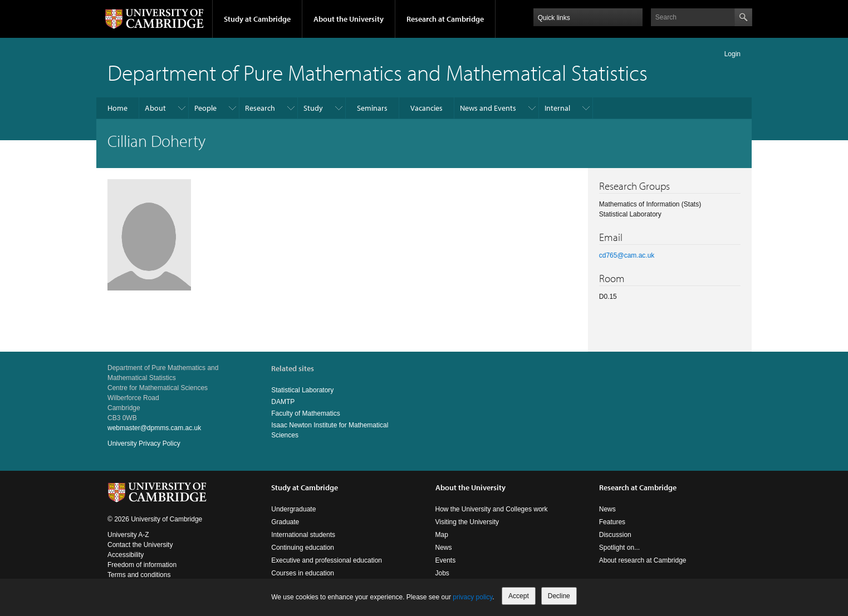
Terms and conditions (139, 575)
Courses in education (303, 573)
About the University (349, 19)
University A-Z (128, 535)
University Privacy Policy (144, 443)
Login (732, 54)
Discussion (615, 535)
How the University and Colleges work (492, 509)
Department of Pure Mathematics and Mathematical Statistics (378, 72)
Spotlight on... (619, 548)
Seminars (372, 108)
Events (446, 560)
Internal (557, 108)
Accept (519, 596)
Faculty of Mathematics (305, 413)
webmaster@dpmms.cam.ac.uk (154, 428)
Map (442, 535)
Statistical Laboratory (302, 390)
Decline (559, 596)
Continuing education (303, 548)
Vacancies (427, 108)
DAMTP (283, 402)
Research (260, 108)
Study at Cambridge (257, 19)
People (205, 108)
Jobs (442, 573)
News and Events (488, 108)
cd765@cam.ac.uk (627, 255)
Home (117, 108)
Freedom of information (142, 565)
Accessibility (126, 555)
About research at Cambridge (643, 560)
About (155, 108)
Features (612, 522)
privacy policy (472, 597)
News (444, 548)
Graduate (285, 522)
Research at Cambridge (445, 19)
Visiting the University (467, 522)
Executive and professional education (327, 560)
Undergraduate (293, 509)
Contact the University (140, 545)
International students (303, 535)
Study (313, 108)
